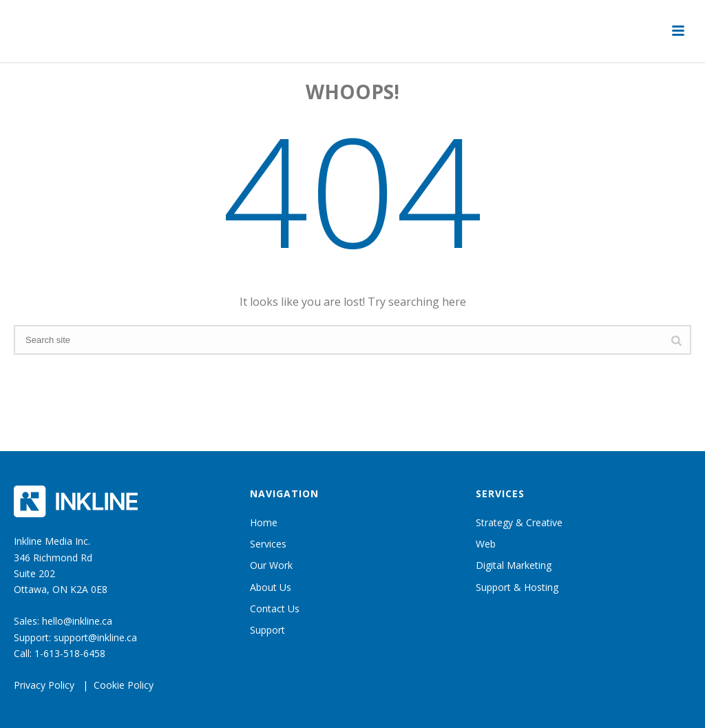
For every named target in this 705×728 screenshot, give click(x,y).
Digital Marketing (514, 565)
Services (268, 544)
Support (267, 630)
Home (264, 522)
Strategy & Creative (519, 522)
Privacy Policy (44, 685)
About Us (271, 587)
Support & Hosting (517, 587)
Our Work (271, 565)
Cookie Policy (124, 685)
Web (486, 544)
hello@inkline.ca (77, 621)
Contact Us (275, 609)
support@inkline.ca (95, 637)
